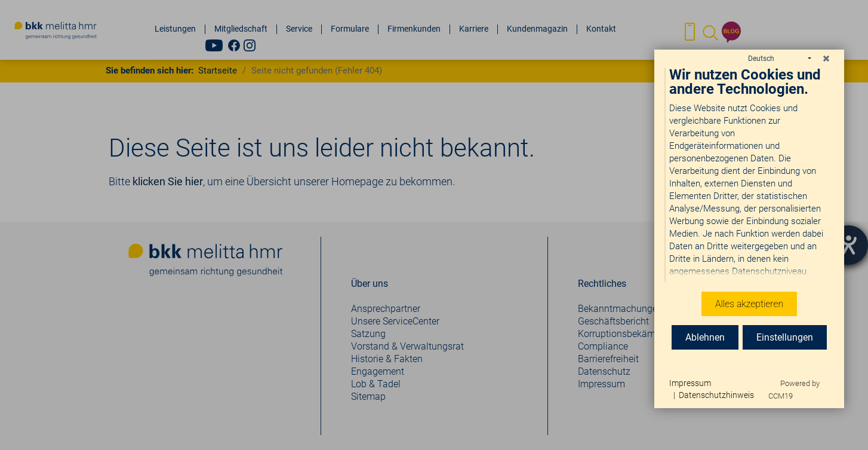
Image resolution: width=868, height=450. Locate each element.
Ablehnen (705, 337)
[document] (749, 175)
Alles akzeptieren (749, 304)
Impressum (690, 383)
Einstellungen (785, 337)
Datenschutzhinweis (716, 395)
